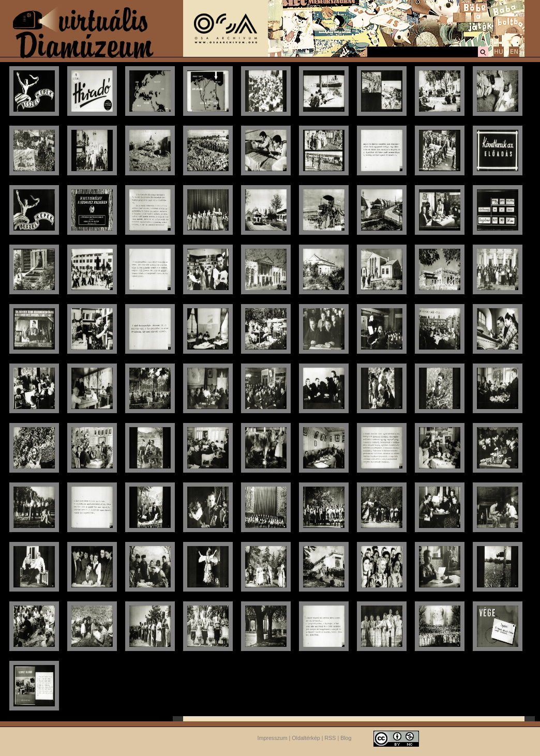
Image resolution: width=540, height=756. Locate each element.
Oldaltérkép (306, 738)
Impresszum (273, 738)
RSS (331, 738)
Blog (346, 738)
